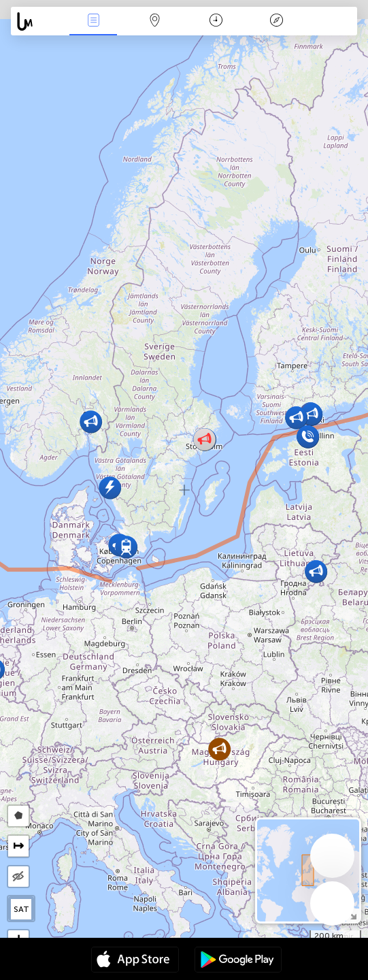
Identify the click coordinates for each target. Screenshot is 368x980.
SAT (21, 909)
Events (93, 21)
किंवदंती (277, 21)
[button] (219, 749)
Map (154, 21)
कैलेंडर (216, 21)
